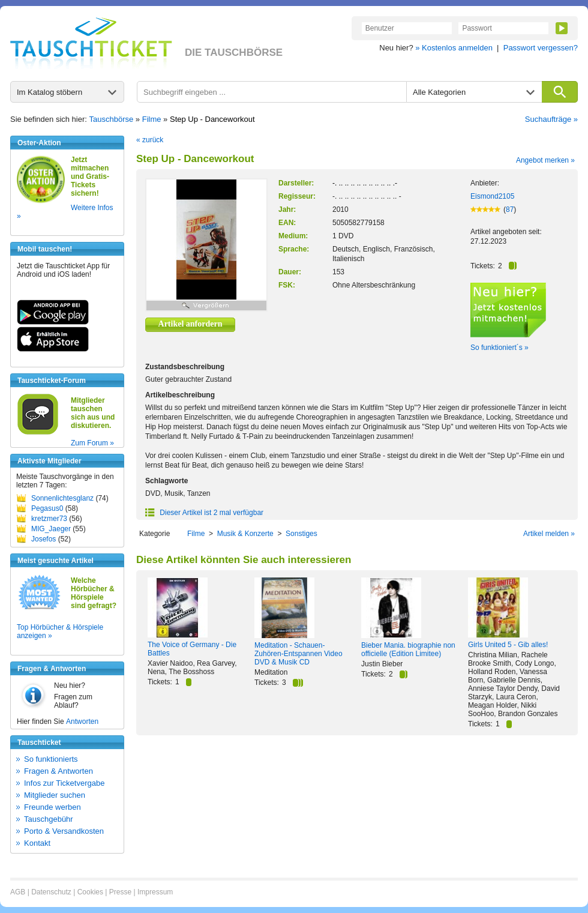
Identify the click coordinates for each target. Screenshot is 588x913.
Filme (152, 119)
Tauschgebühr (49, 819)
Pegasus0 (47, 508)
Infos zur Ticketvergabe (64, 783)
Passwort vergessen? (541, 48)
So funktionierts (51, 759)
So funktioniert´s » (499, 348)
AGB (18, 892)
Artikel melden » (549, 534)
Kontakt (37, 843)
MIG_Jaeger (51, 529)
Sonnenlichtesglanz (62, 498)
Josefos (43, 539)
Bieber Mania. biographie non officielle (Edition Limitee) (408, 649)
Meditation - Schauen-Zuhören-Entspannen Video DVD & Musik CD (298, 654)
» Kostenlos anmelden (454, 48)
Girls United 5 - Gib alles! (508, 645)
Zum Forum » (92, 443)
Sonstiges (301, 534)
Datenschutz (51, 892)
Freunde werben (52, 807)
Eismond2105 (492, 196)
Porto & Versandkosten (64, 831)
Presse (120, 892)
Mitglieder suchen (55, 795)
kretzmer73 (49, 519)
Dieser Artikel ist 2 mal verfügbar (204, 513)
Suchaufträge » (551, 119)
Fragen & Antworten (58, 771)
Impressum (155, 892)
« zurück (150, 140)
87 (510, 209)
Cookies (90, 892)
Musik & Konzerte (245, 534)
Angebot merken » (545, 160)
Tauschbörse (112, 119)
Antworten (82, 722)
